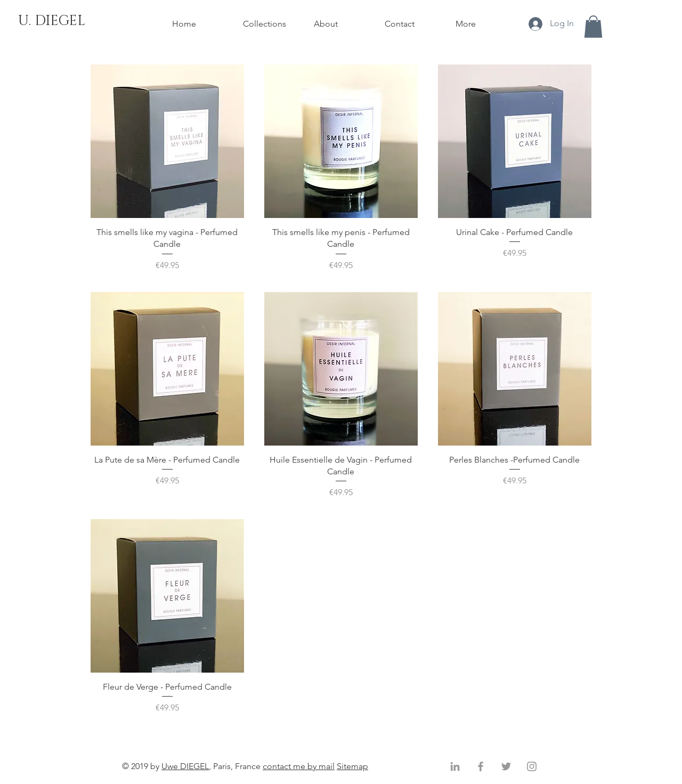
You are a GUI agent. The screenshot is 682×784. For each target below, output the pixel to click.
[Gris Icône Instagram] (532, 766)
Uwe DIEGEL (185, 766)
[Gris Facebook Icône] (481, 766)
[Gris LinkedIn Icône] (455, 766)
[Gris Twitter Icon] (506, 766)
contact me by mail (299, 766)
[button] (593, 27)
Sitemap (352, 766)
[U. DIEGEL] (52, 21)
